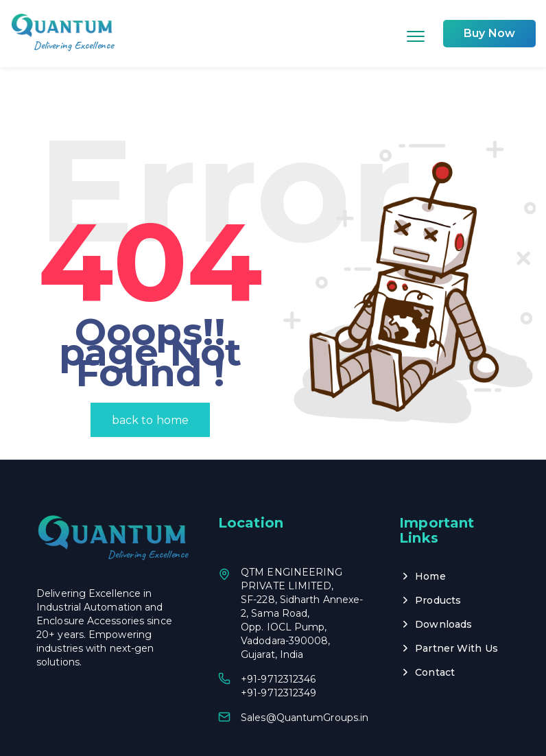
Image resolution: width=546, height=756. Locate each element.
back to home (150, 376)
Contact (435, 628)
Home (430, 532)
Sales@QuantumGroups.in (305, 674)
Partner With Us (456, 604)
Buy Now (489, 33)
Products (438, 556)
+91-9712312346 (278, 635)
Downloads (443, 580)
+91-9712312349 (278, 649)
